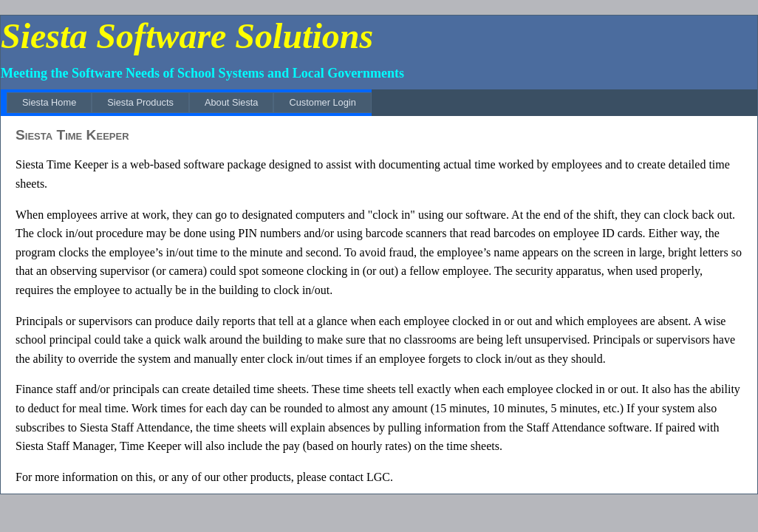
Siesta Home (49, 102)
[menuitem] (49, 102)
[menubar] (189, 102)
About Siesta (232, 102)
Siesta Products (140, 102)
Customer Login (322, 102)
